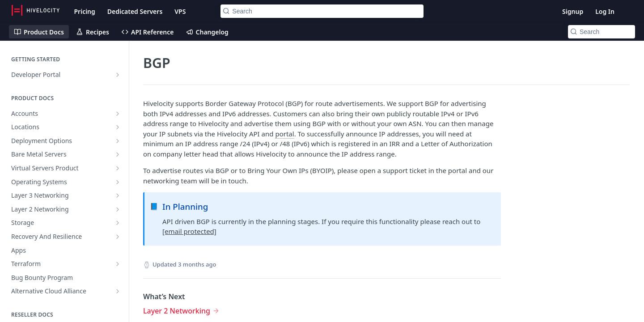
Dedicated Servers (135, 11)
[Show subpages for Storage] (118, 223)
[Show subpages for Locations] (118, 127)
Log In (605, 11)
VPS (180, 11)
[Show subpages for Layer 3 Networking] (118, 195)
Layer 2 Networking (177, 311)
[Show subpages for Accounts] (118, 114)
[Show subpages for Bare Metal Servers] (118, 154)
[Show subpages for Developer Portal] (118, 75)
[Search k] (322, 11)
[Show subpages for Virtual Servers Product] (118, 168)
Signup (573, 11)
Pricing (84, 11)
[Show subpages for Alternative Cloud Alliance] (118, 291)
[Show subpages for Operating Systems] (118, 182)
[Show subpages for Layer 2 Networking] (118, 209)
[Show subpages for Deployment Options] (118, 141)
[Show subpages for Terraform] (118, 264)
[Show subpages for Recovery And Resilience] (118, 237)
